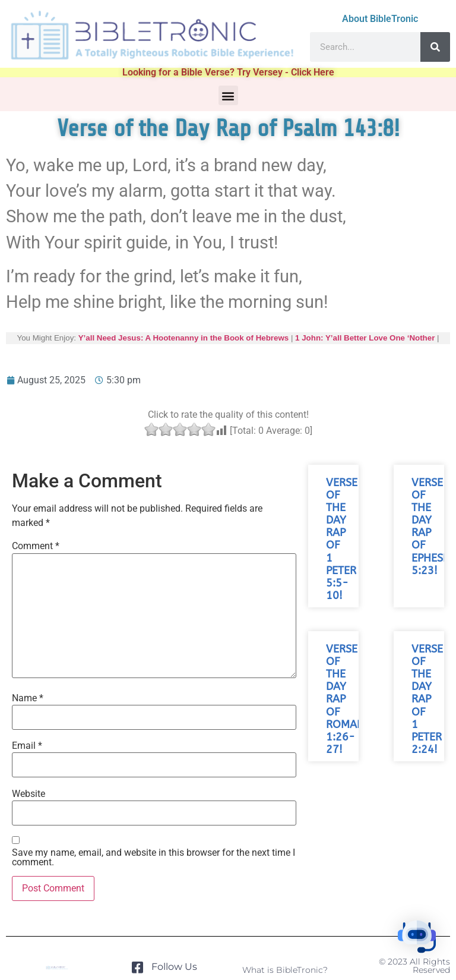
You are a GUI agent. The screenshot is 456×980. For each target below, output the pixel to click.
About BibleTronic (380, 19)
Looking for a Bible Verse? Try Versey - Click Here (228, 72)
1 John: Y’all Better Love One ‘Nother (365, 338)
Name (28, 698)
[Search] (435, 47)
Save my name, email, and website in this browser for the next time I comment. (153, 858)
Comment (36, 546)
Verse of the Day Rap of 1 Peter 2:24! (427, 699)
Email (27, 746)
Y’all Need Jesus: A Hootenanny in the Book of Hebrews (184, 338)
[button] (228, 95)
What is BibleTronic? (285, 970)
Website (28, 794)
